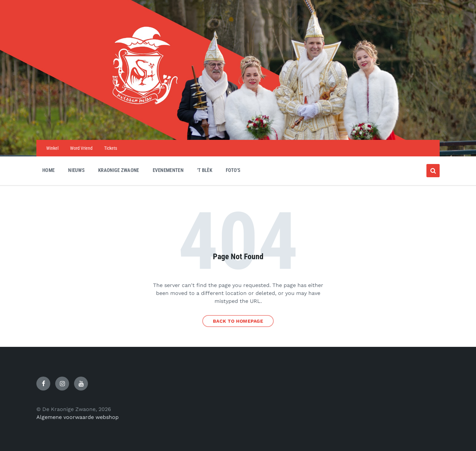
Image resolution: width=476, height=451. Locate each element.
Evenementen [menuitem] (168, 170)
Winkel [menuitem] (52, 148)
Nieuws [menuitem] (76, 170)
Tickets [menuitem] (111, 148)
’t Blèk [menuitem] (205, 170)
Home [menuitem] (48, 170)
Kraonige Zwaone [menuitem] (119, 170)
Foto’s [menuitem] (233, 170)
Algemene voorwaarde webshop (78, 417)
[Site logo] (238, 127)
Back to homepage (238, 321)
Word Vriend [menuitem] (81, 148)
